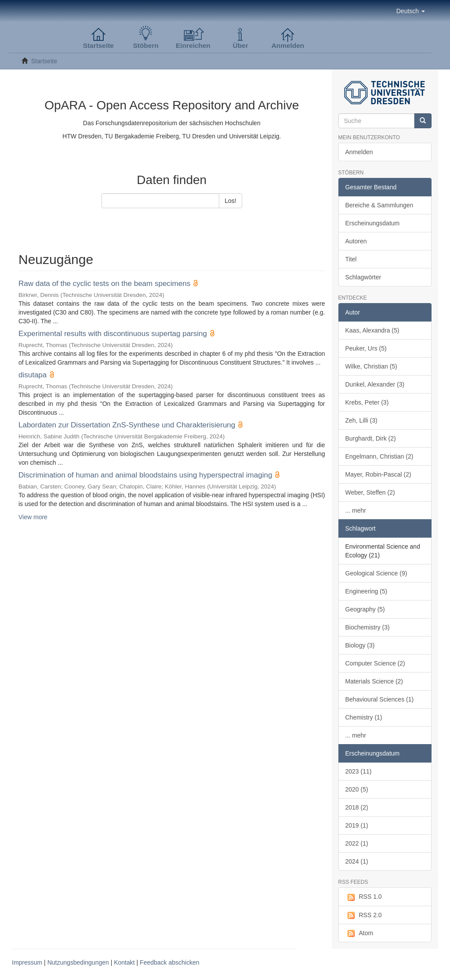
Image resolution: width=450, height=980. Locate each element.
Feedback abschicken (169, 962)
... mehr (356, 510)
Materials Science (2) (374, 681)
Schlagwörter (363, 277)
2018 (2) (357, 807)
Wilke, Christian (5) (371, 366)
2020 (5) (357, 789)
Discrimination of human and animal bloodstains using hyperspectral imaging (145, 475)
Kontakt (124, 962)
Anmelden (359, 152)
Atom (359, 933)
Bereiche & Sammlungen (379, 205)
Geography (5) (365, 609)
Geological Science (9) (376, 573)
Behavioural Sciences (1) (380, 699)
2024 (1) (357, 861)
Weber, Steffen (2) (370, 492)
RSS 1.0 (364, 897)
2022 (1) (357, 843)
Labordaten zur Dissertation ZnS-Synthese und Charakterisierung (127, 425)
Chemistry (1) (364, 717)
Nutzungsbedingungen (78, 962)
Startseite (44, 61)
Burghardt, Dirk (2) (371, 438)
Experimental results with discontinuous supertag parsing (113, 334)
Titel (351, 259)
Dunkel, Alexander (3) (375, 384)
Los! (230, 201)
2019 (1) (357, 825)
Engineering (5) (367, 591)
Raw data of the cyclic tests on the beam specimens (104, 284)
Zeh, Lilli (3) (361, 420)
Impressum (27, 962)
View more (33, 517)
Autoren (356, 241)
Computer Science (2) (375, 663)
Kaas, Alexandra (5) (372, 330)
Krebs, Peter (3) (367, 402)
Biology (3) (360, 645)
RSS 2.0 (364, 915)
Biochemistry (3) (368, 627)
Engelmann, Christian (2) (379, 456)
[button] (411, 11)
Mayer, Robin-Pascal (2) (378, 474)
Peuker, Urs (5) (366, 348)
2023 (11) (359, 771)
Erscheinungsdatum (373, 223)
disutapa (33, 375)
